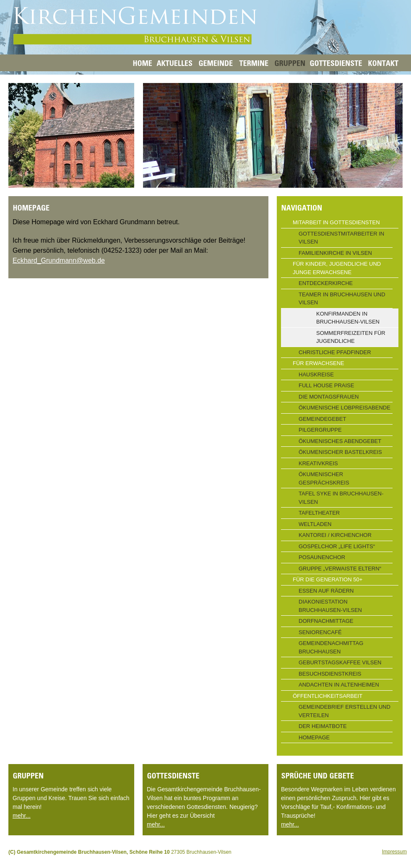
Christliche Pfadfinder (335, 352)
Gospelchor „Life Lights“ (337, 546)
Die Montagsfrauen (329, 397)
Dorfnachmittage (326, 621)
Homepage (314, 737)
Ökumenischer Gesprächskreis (324, 478)
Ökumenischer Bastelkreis (340, 452)
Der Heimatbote (323, 726)
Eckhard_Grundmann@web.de (59, 260)
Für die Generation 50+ (328, 579)
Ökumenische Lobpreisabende (345, 408)
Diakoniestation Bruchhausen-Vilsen (330, 606)
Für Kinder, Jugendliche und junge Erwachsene (337, 268)
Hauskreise (316, 374)
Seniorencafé (320, 632)
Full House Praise (326, 385)
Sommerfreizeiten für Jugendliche (351, 337)
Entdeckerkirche (326, 283)
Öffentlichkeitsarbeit (328, 696)
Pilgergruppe (320, 430)
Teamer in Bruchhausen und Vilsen (342, 299)
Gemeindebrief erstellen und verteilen (345, 711)
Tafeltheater (319, 513)
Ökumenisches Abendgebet (340, 441)
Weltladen (315, 524)
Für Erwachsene (319, 363)
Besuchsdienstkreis (330, 674)
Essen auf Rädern (326, 591)
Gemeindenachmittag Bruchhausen (331, 647)
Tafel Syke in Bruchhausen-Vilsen (341, 498)
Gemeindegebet (322, 419)
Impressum (394, 852)
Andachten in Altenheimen (339, 685)
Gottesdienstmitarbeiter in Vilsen (341, 238)
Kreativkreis (318, 463)
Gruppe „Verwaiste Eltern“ (340, 569)
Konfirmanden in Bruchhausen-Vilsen (348, 318)
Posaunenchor (322, 557)
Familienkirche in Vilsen (335, 253)
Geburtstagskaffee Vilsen (340, 662)
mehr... (22, 816)
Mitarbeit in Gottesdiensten (336, 222)
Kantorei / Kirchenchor (335, 535)
